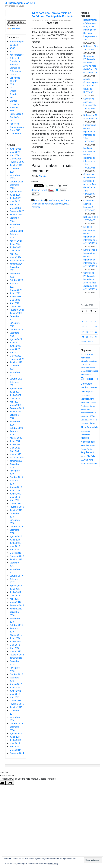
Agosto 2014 (16, 734)
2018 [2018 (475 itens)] (86, 355)
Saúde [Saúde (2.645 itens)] (91, 456)
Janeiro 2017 (16, 609)
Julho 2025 (15, 195)
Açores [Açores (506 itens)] (83, 371)
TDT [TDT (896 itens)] (86, 460)
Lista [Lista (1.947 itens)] (92, 416)
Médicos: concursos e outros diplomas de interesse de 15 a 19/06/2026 (89, 158)
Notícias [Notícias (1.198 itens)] (85, 445)
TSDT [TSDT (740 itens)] (91, 460)
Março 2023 (15, 307)
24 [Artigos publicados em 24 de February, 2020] (83, 337)
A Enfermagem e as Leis (20, 3)
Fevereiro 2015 (17, 704)
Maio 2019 (15, 497)
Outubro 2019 (16, 477)
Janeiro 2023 (16, 313)
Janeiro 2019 (16, 510)
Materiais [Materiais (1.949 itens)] (92, 427)
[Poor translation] (10, 783)
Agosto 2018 (16, 536)
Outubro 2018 (16, 527)
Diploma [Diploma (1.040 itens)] (90, 392)
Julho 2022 (15, 343)
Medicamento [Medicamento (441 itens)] (85, 431)
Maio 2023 (15, 300)
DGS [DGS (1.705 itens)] (83, 392)
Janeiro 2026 (16, 165)
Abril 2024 (15, 254)
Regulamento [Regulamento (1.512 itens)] (88, 452)
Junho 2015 (15, 691)
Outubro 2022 (16, 330)
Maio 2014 (15, 743)
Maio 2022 (15, 349)
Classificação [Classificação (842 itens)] (92, 371)
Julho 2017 (15, 589)
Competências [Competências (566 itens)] (86, 374)
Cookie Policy (53, 864)
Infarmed (14, 107)
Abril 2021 (15, 402)
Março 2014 (15, 750)
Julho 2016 (15, 638)
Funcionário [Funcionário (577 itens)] (85, 406)
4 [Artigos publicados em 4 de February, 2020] (87, 321)
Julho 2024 (15, 244)
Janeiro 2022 (16, 362)
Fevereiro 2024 (17, 261)
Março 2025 (15, 208)
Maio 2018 (15, 546)
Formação (14, 104)
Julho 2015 (15, 688)
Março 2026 (15, 159)
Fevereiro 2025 (17, 211)
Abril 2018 (15, 550)
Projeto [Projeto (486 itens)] (89, 449)
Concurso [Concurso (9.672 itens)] (89, 379)
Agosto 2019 (16, 487)
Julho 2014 (15, 737)
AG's (12, 52)
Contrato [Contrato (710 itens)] (93, 388)
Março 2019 (15, 504)
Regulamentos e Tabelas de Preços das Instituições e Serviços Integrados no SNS (90, 30)
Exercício (59, 204)
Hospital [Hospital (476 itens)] (83, 409)
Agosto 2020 (16, 438)
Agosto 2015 (16, 684)
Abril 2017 (15, 599)
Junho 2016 (15, 642)
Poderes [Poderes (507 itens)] (92, 446)
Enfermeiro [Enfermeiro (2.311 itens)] (87, 399)
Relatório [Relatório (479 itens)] (84, 457)
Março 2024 (15, 257)
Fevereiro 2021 (17, 408)
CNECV (13, 75)
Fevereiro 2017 (17, 605)
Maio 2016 (15, 645)
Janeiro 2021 (16, 412)
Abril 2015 (15, 697)
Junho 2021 (15, 395)
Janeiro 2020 (16, 461)
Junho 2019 (15, 494)
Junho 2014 (15, 740)
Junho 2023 (15, 297)
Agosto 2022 (16, 339)
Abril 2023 (15, 303)
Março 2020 (15, 454)
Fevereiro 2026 (17, 162)
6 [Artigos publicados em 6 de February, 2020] (95, 321)
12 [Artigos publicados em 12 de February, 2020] (92, 327)
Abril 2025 (15, 205)
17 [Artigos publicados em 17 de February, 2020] (83, 332)
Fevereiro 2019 (17, 507)
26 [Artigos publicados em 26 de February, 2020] (92, 337)
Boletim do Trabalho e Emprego (15, 61)
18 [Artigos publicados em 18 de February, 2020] (87, 332)
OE (11, 121)
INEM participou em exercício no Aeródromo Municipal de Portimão (52, 15)
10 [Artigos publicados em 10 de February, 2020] (83, 327)
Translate (14, 29)
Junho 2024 (15, 247)
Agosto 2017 (16, 586)
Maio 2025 (15, 201)
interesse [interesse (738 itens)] (84, 416)
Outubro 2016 (16, 625)
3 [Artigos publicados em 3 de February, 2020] (82, 321)
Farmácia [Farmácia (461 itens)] (93, 403)
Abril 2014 (15, 747)
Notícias (43, 176)
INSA (12, 111)
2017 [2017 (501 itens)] (82, 355)
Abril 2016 (15, 648)
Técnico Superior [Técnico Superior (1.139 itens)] (89, 463)
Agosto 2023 (16, 290)
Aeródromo (54, 200)
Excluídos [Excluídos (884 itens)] (85, 403)
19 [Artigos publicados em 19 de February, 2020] (92, 332)
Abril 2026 (15, 155)
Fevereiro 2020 (17, 458)
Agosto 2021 (16, 389)
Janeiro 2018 (16, 559)
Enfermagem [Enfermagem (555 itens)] (85, 395)
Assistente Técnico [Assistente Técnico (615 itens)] (88, 368)
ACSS (12, 48)
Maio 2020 (15, 448)
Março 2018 (15, 553)
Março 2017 (15, 602)
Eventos (13, 101)
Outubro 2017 (16, 576)
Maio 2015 (15, 694)
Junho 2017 (15, 592)
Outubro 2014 (16, 724)
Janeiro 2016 (16, 658)
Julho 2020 (15, 441)
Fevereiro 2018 (17, 556)
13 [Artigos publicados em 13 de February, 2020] (96, 327)
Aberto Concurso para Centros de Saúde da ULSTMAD (91, 86)
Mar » (90, 341)
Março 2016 (15, 651)
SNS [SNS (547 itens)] (82, 460)
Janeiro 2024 (16, 264)
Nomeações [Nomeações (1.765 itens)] (88, 442)
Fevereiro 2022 (17, 359)
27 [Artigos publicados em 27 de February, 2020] (96, 337)
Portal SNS (15, 130)
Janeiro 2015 (16, 707)
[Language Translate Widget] (22, 22)
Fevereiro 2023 (17, 310)
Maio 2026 (15, 152)
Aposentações (17, 55)
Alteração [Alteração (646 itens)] (84, 361)
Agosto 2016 (16, 635)
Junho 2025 (15, 198)
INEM (67, 204)
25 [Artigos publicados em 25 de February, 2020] (87, 337)
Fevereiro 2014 (17, 753)
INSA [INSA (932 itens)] (94, 413)
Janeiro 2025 (16, 215)
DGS (12, 84)
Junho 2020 (15, 444)
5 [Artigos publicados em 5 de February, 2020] (91, 321)
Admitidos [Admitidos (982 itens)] (85, 358)
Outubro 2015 (16, 674)
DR (11, 88)
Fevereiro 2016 (17, 655)
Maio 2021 (15, 398)
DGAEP (13, 81)
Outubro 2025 (16, 182)
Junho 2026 (15, 149)
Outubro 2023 (16, 280)
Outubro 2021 (16, 379)
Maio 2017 (15, 596)
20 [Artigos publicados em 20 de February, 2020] (96, 332)
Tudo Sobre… (16, 134)
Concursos (15, 78)
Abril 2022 (15, 352)
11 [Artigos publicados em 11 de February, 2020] (87, 327)
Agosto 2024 (16, 241)
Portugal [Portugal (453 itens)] (83, 449)
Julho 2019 (15, 490)
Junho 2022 (15, 346)
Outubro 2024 (16, 231)
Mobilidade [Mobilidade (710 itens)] (85, 434)
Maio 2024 (15, 251)
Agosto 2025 (16, 192)
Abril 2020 (15, 451)
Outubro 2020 (16, 428)
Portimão (36, 207)
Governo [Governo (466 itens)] (93, 406)
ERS (11, 98)
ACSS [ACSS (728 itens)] (91, 354)
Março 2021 (15, 405)
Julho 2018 (15, 540)
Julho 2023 (15, 293)
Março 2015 (15, 701)
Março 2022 (15, 356)
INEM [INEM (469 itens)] (89, 409)
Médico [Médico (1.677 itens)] (85, 438)
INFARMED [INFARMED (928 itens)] (86, 413)
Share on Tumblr (39, 190)
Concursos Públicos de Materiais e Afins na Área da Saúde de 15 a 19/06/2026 (90, 184)
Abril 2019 (15, 500)
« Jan (83, 341)
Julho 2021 (15, 392)
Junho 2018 (15, 543)
